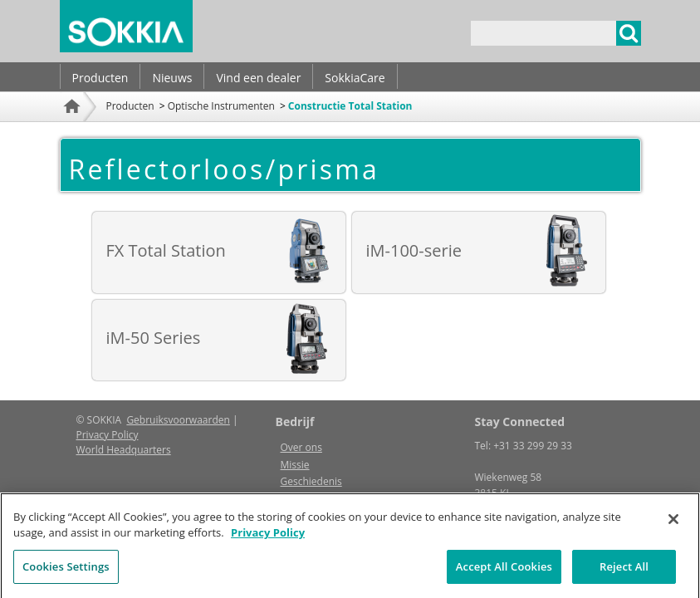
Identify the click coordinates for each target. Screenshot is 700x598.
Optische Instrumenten (221, 106)
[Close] (673, 524)
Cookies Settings (66, 571)
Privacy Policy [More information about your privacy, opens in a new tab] (268, 537)
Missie (295, 465)
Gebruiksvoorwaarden (178, 420)
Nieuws (172, 78)
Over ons (301, 447)
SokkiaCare (355, 78)
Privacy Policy (108, 435)
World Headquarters (124, 450)
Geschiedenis (311, 481)
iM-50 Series (154, 338)
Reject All (624, 571)
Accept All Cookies (504, 571)
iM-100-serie (414, 250)
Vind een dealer (258, 78)
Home (74, 128)
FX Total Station (166, 250)
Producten (100, 78)
